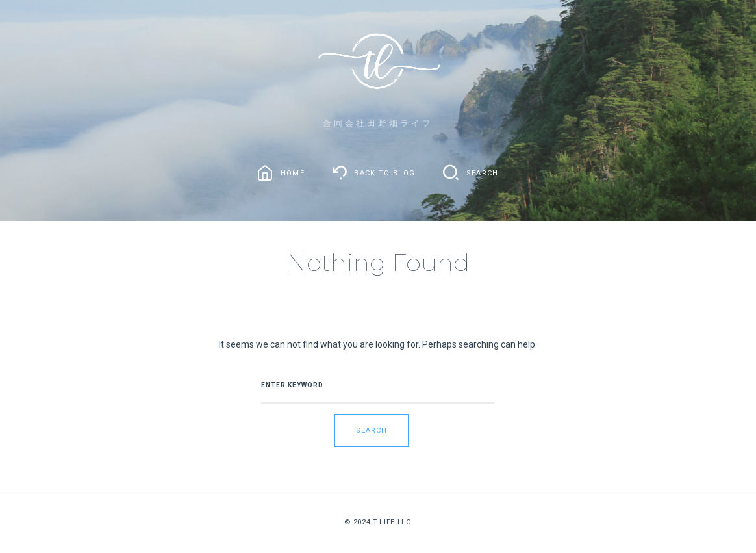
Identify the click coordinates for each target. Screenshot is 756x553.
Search (483, 173)
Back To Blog (384, 173)
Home (293, 173)
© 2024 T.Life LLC (378, 522)
